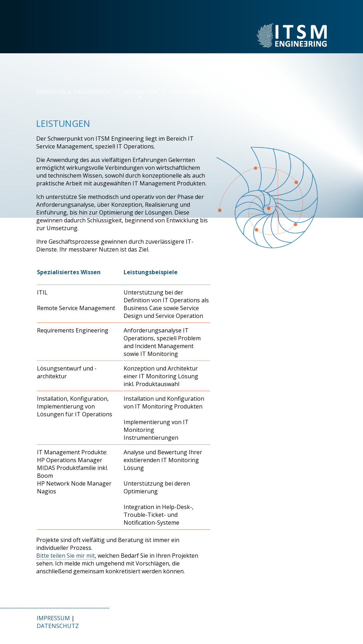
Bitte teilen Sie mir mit (66, 556)
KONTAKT (239, 92)
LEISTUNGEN (140, 92)
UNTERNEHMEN (192, 92)
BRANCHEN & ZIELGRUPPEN (73, 92)
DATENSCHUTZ (58, 626)
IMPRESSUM (53, 618)
